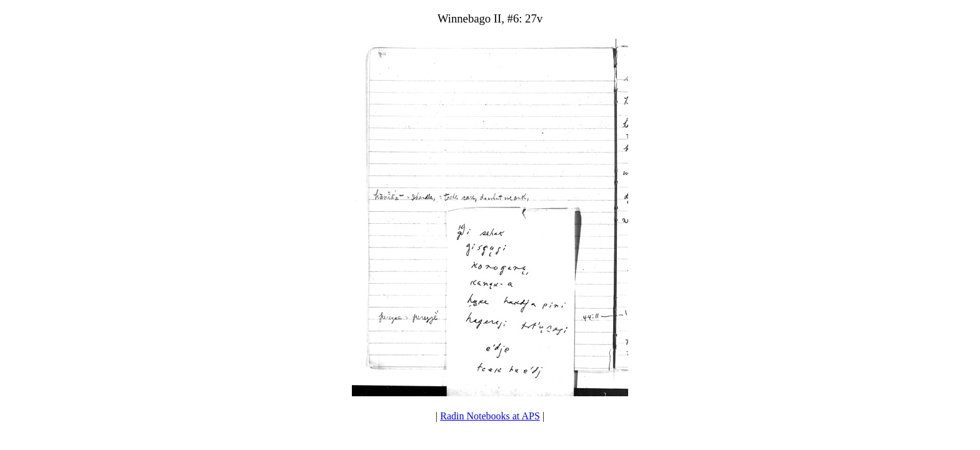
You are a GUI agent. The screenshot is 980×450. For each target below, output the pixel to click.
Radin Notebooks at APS (490, 416)
